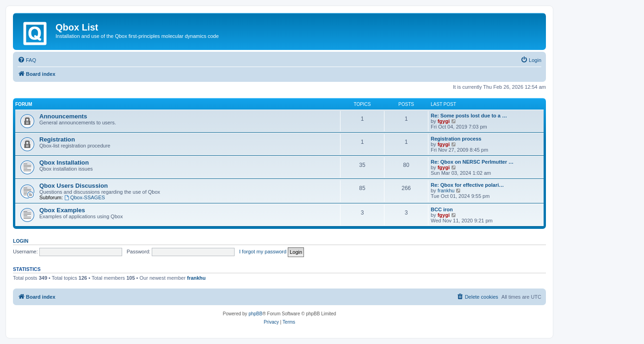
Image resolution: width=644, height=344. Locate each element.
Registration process (456, 139)
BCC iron (442, 209)
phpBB (255, 314)
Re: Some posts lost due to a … (469, 116)
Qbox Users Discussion (74, 186)
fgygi (444, 121)
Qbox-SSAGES (85, 197)
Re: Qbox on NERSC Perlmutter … (472, 162)
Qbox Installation (64, 163)
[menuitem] (27, 60)
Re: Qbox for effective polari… (467, 185)
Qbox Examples (62, 210)
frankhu (446, 190)
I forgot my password (263, 252)
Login (21, 241)
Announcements (63, 116)
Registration (57, 139)
